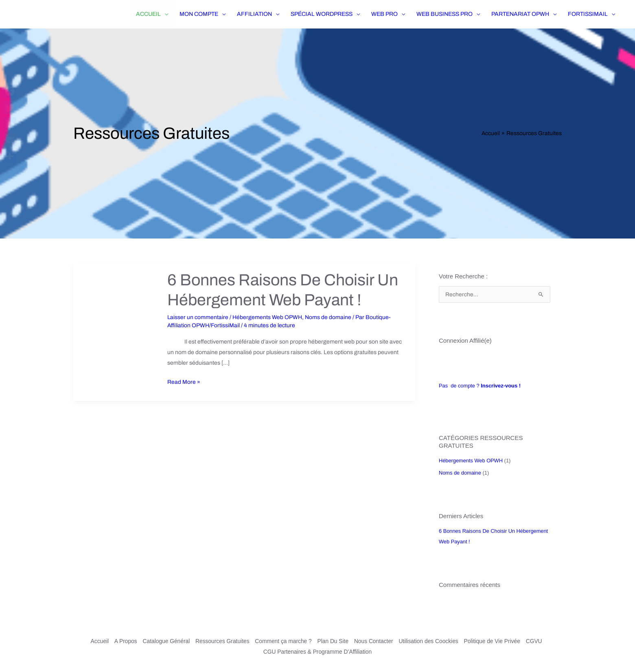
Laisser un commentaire (198, 317)
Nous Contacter (374, 641)
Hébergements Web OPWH (268, 317)
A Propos (122, 641)
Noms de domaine (328, 317)
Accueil (96, 641)
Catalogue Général (164, 641)
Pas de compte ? (480, 386)
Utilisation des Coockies (430, 641)
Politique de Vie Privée (495, 641)
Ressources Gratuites (221, 641)
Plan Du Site (333, 641)
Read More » (184, 381)
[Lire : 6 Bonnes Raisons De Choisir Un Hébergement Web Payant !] (116, 331)
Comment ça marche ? (282, 641)
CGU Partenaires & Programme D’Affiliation (318, 652)
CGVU (537, 641)
